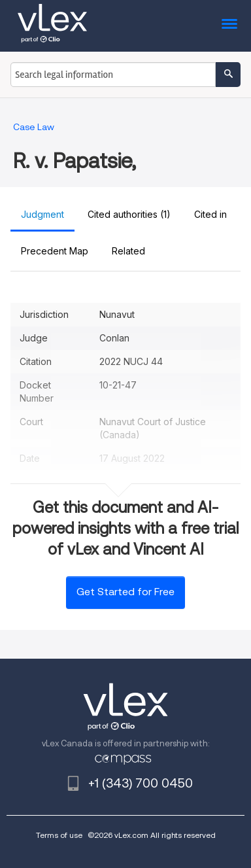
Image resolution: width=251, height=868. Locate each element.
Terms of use (59, 835)
